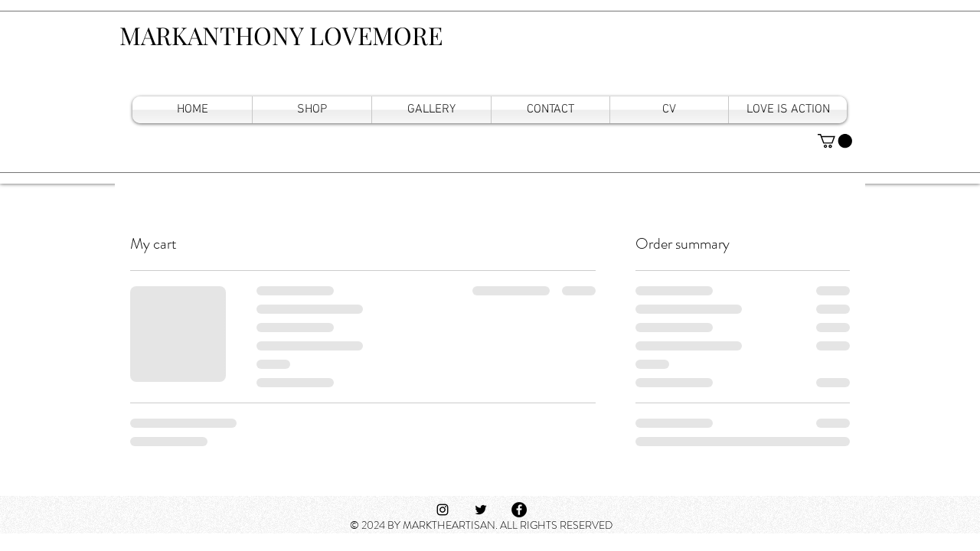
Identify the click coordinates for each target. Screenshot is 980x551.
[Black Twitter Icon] (481, 510)
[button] (835, 141)
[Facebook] (519, 510)
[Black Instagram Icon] (443, 510)
